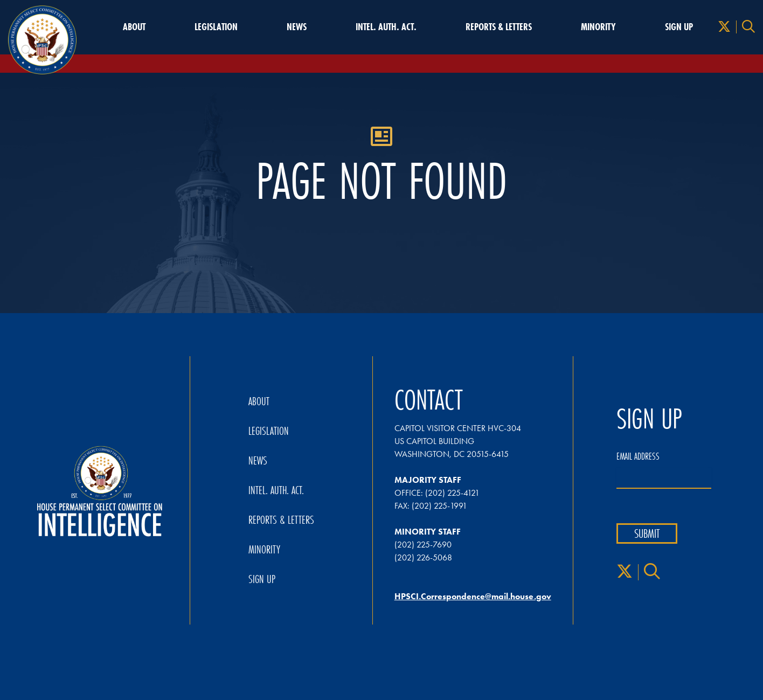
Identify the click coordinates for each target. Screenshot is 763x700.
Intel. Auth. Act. (386, 27)
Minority (598, 27)
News (297, 27)
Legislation (216, 27)
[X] (724, 27)
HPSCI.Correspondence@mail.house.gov (473, 596)
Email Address (638, 456)
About (134, 27)
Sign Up (679, 27)
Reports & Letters (499, 27)
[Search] (748, 27)
